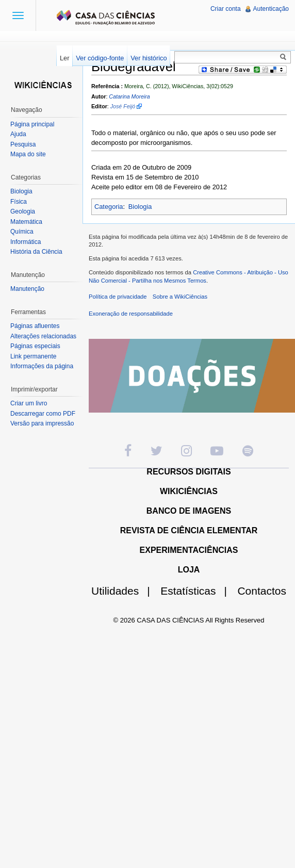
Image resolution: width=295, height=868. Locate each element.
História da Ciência (36, 252)
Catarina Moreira (129, 96)
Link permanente (33, 356)
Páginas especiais (35, 346)
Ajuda (18, 134)
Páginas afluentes (35, 326)
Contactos (262, 591)
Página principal (32, 124)
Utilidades (125, 591)
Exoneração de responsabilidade (131, 314)
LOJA (189, 570)
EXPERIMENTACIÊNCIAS (189, 550)
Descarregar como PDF (43, 414)
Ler (65, 58)
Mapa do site (28, 154)
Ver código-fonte (100, 58)
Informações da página (42, 366)
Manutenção (27, 289)
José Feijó (123, 106)
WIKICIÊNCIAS (189, 491)
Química (22, 232)
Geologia (23, 211)
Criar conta (226, 9)
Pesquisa (23, 144)
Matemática (26, 222)
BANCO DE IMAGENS (189, 511)
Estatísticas (198, 591)
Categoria (109, 207)
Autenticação (271, 9)
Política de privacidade (118, 297)
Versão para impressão (42, 423)
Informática (26, 242)
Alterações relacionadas (43, 336)
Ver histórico (149, 58)
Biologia (140, 207)
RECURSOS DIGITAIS (189, 472)
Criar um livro (29, 403)
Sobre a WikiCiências (180, 297)
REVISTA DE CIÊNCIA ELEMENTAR (189, 530)
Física (19, 202)
